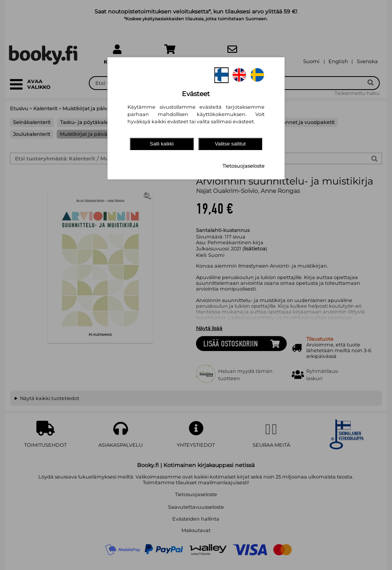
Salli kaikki (162, 144)
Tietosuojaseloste (243, 166)
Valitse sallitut (230, 144)
